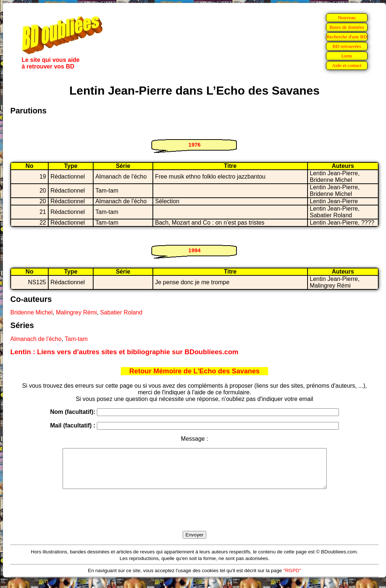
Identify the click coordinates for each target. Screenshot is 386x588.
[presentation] (194, 518)
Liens (347, 56)
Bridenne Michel (31, 312)
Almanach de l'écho (36, 339)
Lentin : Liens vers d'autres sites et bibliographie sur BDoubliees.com (124, 352)
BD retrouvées (347, 46)
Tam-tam (76, 339)
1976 (194, 145)
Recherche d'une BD (347, 37)
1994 (194, 250)
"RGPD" (292, 578)
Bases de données (347, 27)
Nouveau (347, 17)
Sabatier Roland (121, 312)
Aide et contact (347, 65)
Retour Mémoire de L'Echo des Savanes (194, 371)
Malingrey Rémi (76, 312)
